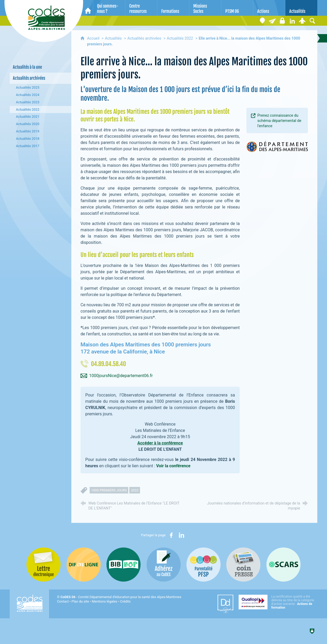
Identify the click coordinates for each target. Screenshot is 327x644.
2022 (135, 490)
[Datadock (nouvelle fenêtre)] (225, 604)
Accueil (94, 38)
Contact (63, 601)
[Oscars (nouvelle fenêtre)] (283, 565)
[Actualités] (301, 8)
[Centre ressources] (141, 8)
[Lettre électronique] (272, 21)
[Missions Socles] (205, 8)
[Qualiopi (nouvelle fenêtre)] (278, 602)
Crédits (125, 601)
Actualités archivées (144, 38)
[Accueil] (88, 8)
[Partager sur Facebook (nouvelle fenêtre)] (171, 535)
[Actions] (269, 8)
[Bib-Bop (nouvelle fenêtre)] (124, 565)
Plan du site (80, 601)
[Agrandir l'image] (277, 146)
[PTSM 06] (237, 8)
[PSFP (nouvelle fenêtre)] (203, 565)
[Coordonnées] (262, 21)
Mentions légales (104, 601)
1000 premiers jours (109, 490)
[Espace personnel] (302, 21)
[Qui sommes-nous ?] (109, 8)
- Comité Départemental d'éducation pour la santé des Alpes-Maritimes (121, 597)
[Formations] (173, 8)
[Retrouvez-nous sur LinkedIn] (292, 21)
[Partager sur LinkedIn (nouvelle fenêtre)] (181, 535)
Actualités (113, 38)
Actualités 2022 (180, 38)
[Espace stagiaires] (282, 21)
